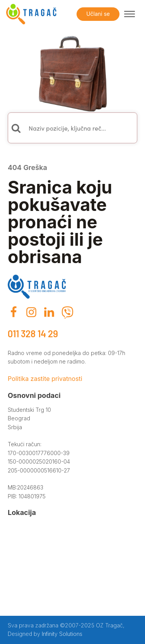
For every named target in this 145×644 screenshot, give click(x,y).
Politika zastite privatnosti (45, 379)
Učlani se (98, 14)
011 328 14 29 (33, 334)
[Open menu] (130, 14)
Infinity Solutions (62, 634)
